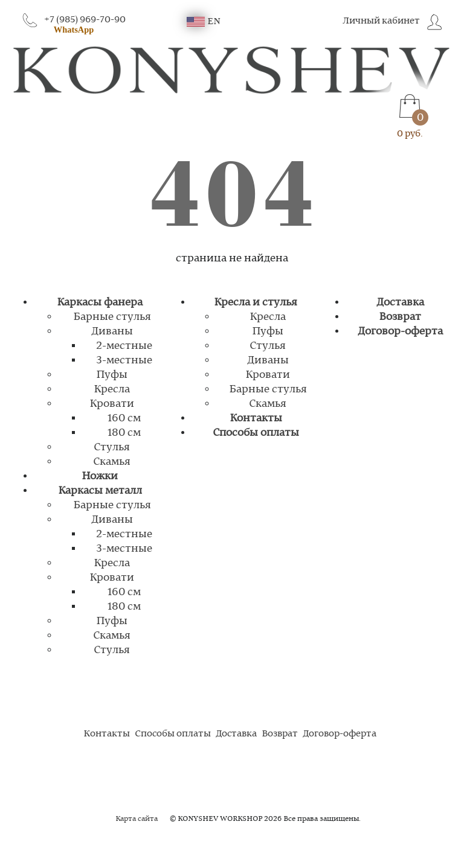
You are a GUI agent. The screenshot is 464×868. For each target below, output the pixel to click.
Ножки (100, 476)
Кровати (112, 404)
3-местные (124, 360)
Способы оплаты (256, 433)
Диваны (112, 331)
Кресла (112, 389)
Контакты (256, 418)
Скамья (112, 462)
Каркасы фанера (100, 302)
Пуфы (112, 375)
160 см (124, 418)
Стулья (112, 447)
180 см (124, 433)
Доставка (400, 302)
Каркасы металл (100, 491)
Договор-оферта (400, 331)
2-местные (124, 346)
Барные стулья (112, 317)
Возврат (400, 317)
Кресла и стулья (256, 302)
